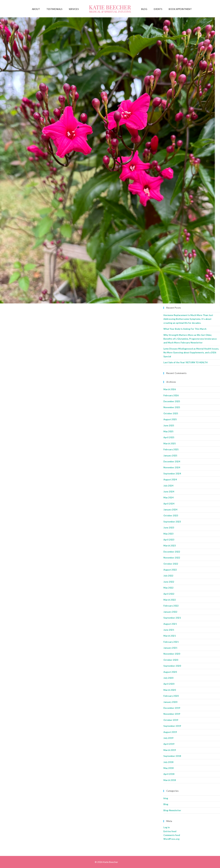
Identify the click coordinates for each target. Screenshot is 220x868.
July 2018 (168, 762)
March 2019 (170, 750)
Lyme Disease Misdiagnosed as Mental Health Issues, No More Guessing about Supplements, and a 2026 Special (191, 353)
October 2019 (171, 720)
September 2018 (172, 756)
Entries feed (170, 831)
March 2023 (170, 546)
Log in (167, 827)
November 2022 (172, 558)
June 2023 (169, 528)
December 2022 (172, 552)
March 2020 (170, 690)
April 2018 (169, 774)
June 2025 (169, 425)
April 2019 (169, 744)
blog (166, 798)
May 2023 (168, 534)
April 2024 (169, 504)
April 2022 (169, 594)
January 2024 (170, 510)
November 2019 (172, 714)
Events (158, 9)
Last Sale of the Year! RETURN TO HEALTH (186, 362)
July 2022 (168, 576)
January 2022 (170, 612)
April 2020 (169, 684)
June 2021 (169, 630)
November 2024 (172, 467)
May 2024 (168, 498)
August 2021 (170, 624)
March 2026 (170, 389)
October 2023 (171, 516)
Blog (144, 9)
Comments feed (172, 835)
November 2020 (172, 654)
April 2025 (169, 437)
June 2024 (169, 492)
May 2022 (168, 588)
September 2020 (172, 666)
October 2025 (171, 413)
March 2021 (170, 636)
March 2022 (170, 600)
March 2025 (170, 443)
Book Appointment (180, 9)
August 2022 (170, 570)
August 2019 (170, 732)
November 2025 (172, 407)
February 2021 (171, 642)
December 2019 (172, 708)
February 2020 (171, 696)
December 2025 (172, 401)
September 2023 (172, 522)
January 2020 (170, 702)
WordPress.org (171, 839)
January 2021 (170, 648)
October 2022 (171, 564)
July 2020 (168, 678)
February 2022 (171, 606)
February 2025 (171, 449)
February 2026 (171, 395)
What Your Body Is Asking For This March (185, 329)
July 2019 (168, 738)
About (36, 9)
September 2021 (172, 618)
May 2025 (168, 431)
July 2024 (168, 486)
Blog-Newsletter (172, 810)
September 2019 (172, 726)
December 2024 (172, 462)
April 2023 (169, 540)
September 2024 (172, 474)
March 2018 (170, 780)
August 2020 (170, 672)
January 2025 (170, 456)
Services (74, 9)
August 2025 (170, 419)
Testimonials (54, 9)
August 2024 (170, 480)
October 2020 (171, 660)
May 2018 (168, 768)
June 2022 (169, 582)
